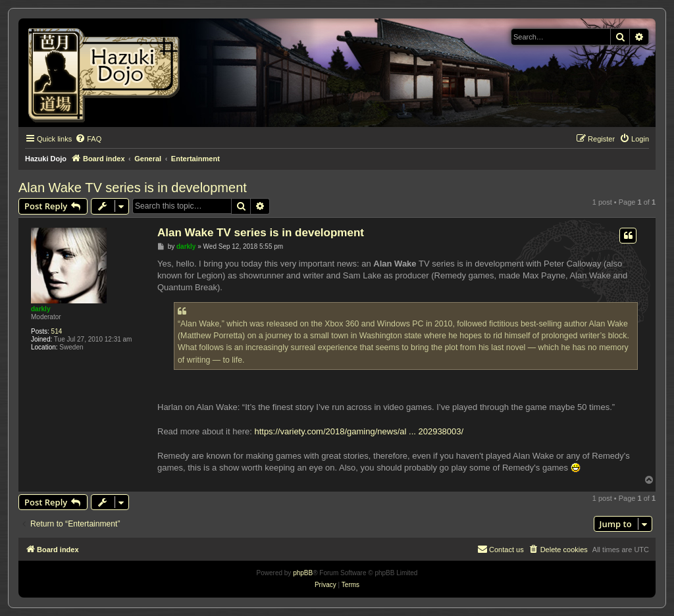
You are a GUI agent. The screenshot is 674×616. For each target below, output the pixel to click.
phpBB (303, 573)
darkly (40, 309)
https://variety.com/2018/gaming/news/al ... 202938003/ (359, 431)
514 (57, 331)
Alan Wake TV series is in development (133, 188)
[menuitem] (88, 139)
